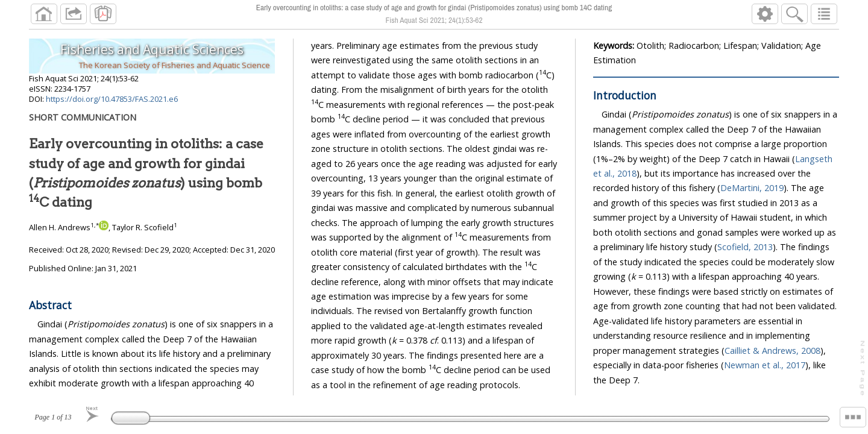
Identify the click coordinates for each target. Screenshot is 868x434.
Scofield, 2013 (745, 247)
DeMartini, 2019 (752, 188)
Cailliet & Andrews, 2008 (772, 351)
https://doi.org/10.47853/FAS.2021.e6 (112, 99)
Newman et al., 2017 (765, 365)
